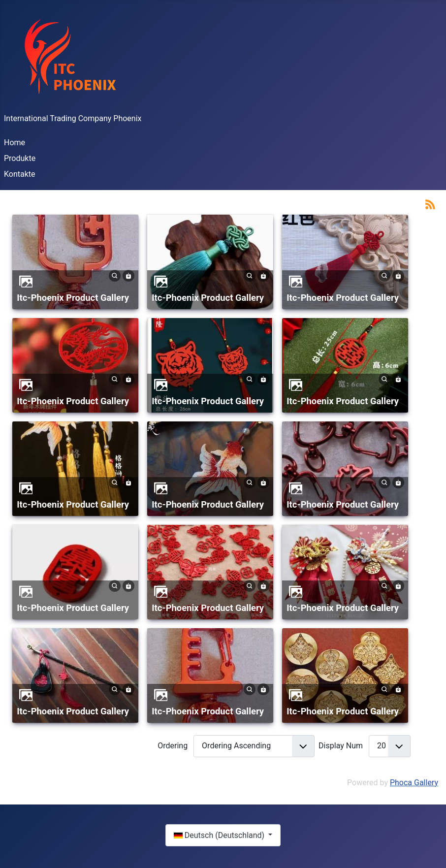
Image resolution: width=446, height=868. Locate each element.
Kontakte (20, 174)
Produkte (20, 158)
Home (15, 143)
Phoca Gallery (414, 783)
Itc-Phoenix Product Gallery (73, 298)
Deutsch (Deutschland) (220, 835)
